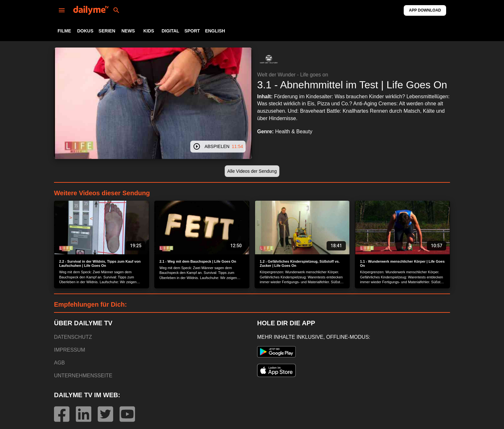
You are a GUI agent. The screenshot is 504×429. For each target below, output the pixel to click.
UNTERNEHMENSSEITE (83, 376)
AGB (59, 363)
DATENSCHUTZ (73, 337)
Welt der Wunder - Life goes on (293, 75)
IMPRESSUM (70, 350)
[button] (269, 59)
